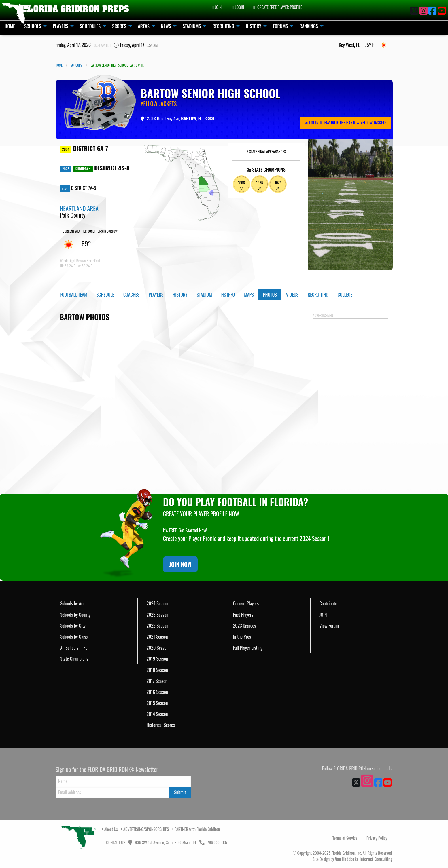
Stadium (204, 295)
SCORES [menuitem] (119, 26)
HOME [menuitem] (10, 26)
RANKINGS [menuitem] (309, 26)
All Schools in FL (74, 648)
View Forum (329, 626)
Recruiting (318, 295)
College (345, 295)
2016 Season (157, 692)
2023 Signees (245, 626)
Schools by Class (74, 637)
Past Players (243, 615)
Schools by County (75, 615)
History (180, 295)
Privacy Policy (377, 838)
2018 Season (157, 670)
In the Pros (242, 637)
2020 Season (158, 648)
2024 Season (158, 603)
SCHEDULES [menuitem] (90, 26)
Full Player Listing (248, 648)
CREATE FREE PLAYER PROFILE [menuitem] (278, 7)
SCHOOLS (76, 65)
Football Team (74, 295)
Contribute (328, 603)
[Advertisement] (350, 407)
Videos (292, 295)
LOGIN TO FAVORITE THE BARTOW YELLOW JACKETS (346, 122)
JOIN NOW (180, 564)
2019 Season (157, 659)
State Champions (74, 659)
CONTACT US (115, 842)
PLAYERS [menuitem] (61, 26)
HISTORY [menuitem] (254, 26)
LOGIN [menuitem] (237, 7)
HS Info (228, 295)
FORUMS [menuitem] (280, 26)
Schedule (105, 295)
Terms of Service (345, 838)
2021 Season (157, 637)
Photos (270, 295)
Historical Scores (161, 725)
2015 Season (157, 703)
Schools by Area (73, 603)
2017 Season (157, 681)
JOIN (323, 615)
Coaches (131, 295)
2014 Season (157, 714)
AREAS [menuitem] (144, 26)
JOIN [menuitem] (216, 7)
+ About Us (110, 829)
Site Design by (352, 859)
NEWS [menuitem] (166, 26)
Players (156, 295)
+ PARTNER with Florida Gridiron (196, 829)
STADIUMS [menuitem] (192, 26)
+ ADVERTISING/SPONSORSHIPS (145, 829)
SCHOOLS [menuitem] (33, 26)
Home (59, 65)
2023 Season (158, 615)
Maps (249, 295)
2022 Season (158, 626)
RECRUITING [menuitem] (223, 26)
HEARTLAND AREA (79, 208)
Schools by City (73, 626)
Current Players (246, 603)
